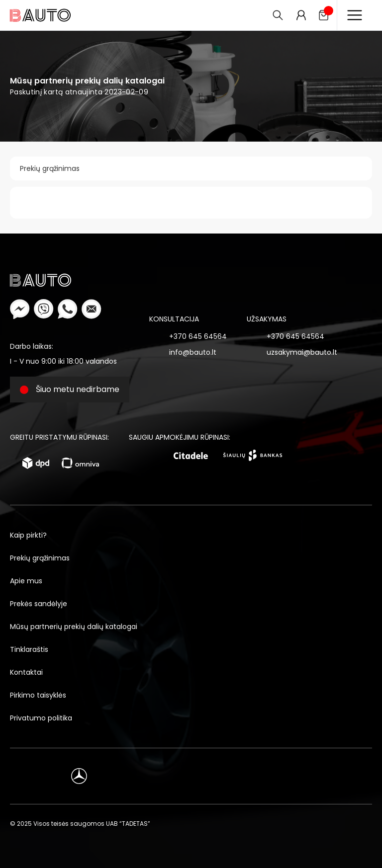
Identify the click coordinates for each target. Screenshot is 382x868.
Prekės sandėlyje (39, 604)
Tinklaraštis (29, 649)
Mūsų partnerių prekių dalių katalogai (74, 627)
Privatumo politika (41, 718)
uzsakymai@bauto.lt (302, 352)
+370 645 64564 (198, 336)
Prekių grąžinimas (50, 168)
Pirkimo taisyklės (38, 695)
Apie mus (26, 581)
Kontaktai (26, 672)
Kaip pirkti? (28, 535)
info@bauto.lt (193, 352)
